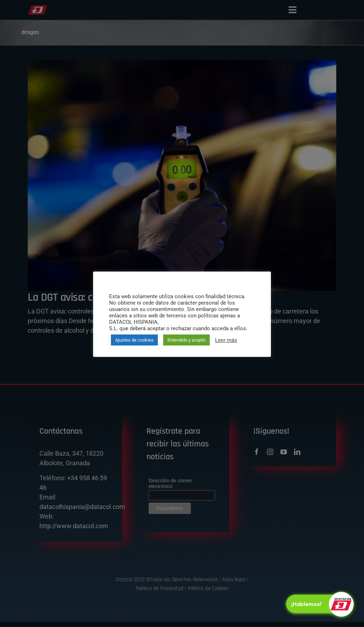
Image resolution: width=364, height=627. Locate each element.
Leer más (226, 340)
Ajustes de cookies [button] (134, 340)
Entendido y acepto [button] (186, 340)
